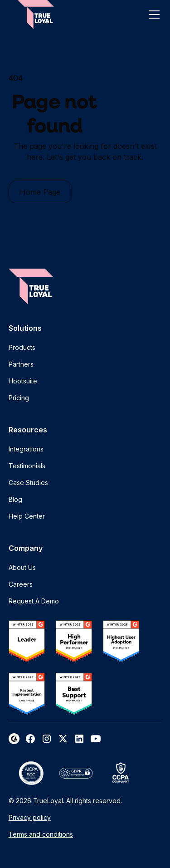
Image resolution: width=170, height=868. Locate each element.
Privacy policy (30, 817)
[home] (36, 15)
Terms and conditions (41, 834)
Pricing (19, 398)
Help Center (27, 516)
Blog (15, 499)
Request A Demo (34, 601)
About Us (22, 567)
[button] (152, 15)
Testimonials (27, 466)
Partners (21, 364)
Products (22, 347)
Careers (21, 584)
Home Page (40, 192)
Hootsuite (23, 381)
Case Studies (28, 483)
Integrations (26, 449)
